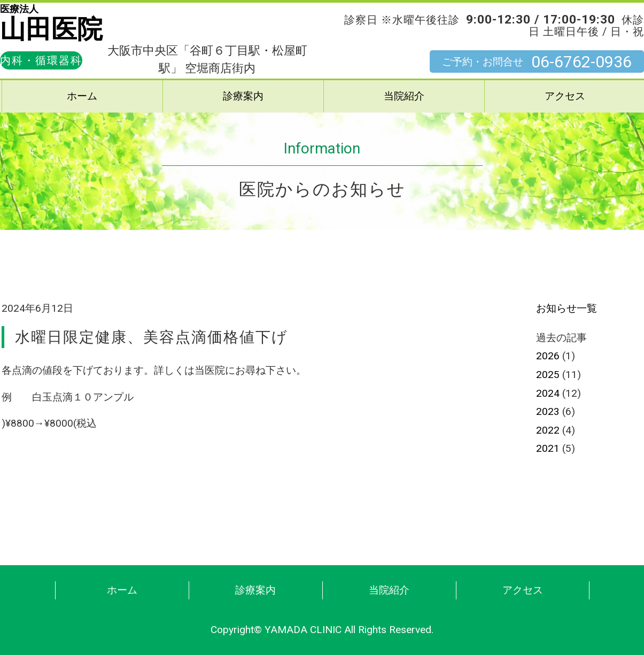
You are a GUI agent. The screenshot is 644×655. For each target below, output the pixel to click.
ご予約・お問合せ (537, 62)
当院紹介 (404, 96)
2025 (548, 375)
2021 (548, 448)
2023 (548, 411)
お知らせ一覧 (567, 308)
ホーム (82, 96)
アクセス (523, 590)
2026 (548, 356)
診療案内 (243, 96)
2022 (548, 430)
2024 (548, 393)
